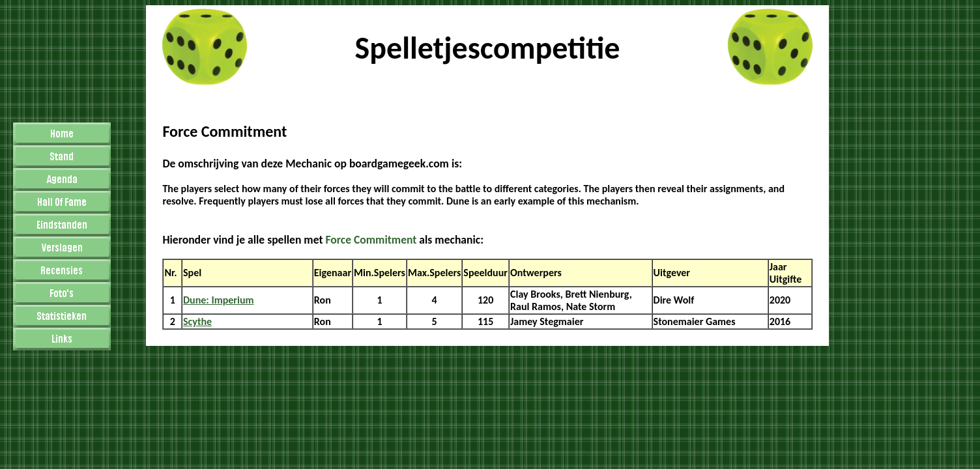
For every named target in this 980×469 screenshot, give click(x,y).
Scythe (197, 321)
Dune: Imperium (218, 300)
